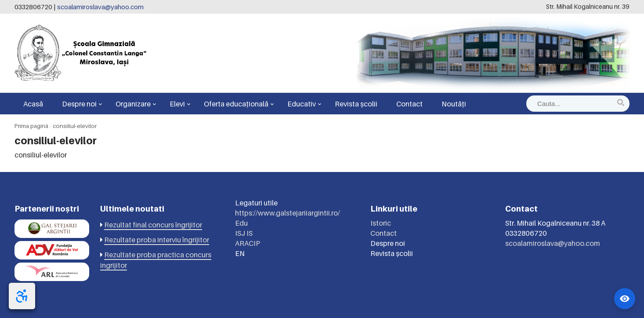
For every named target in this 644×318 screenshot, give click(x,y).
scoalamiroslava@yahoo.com (100, 7)
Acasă (33, 104)
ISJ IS (244, 233)
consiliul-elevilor (75, 126)
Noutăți (454, 104)
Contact (409, 104)
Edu (241, 223)
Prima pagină (31, 126)
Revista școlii (356, 104)
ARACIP (248, 243)
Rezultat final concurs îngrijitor (153, 225)
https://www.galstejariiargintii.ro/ (288, 213)
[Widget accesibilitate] (625, 299)
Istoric (381, 223)
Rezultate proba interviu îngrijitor (157, 240)
